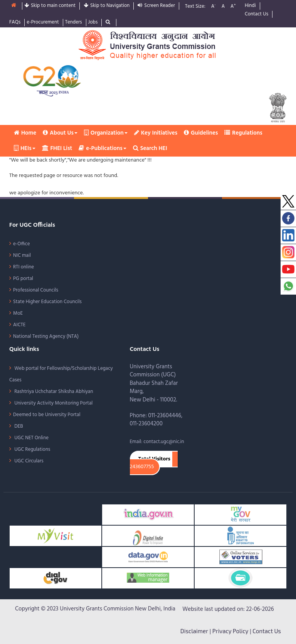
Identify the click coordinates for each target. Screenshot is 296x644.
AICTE (19, 325)
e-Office (22, 244)
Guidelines (201, 133)
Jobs (93, 23)
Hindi (250, 6)
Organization (106, 133)
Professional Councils (36, 290)
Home (25, 133)
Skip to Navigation (107, 6)
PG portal (23, 279)
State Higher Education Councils (47, 302)
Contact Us (256, 14)
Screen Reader (156, 6)
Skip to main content (50, 6)
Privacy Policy (230, 631)
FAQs (15, 23)
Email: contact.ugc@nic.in (157, 442)
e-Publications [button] (102, 148)
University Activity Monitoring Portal (53, 403)
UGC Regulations (32, 449)
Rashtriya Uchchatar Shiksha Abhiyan (53, 392)
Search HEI (150, 148)
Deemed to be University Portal (47, 415)
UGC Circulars (28, 461)
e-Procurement (43, 23)
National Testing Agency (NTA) (46, 336)
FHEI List (57, 148)
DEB (18, 426)
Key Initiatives (156, 133)
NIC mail (22, 255)
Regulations (243, 133)
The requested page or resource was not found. (64, 176)
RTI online (24, 267)
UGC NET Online (31, 438)
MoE (18, 313)
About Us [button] (60, 133)
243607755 (142, 467)
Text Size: (195, 7)
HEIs (25, 148)
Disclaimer (194, 631)
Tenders (74, 23)
